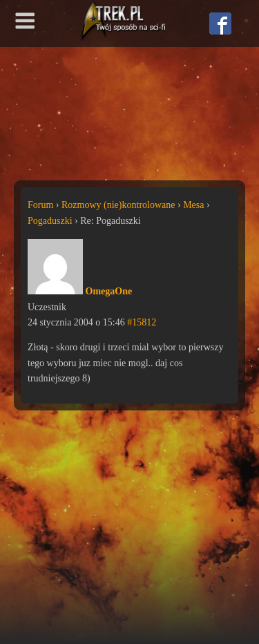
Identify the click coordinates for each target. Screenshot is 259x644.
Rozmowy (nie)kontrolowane (118, 205)
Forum (40, 205)
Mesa (193, 205)
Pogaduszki (50, 221)
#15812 (142, 322)
